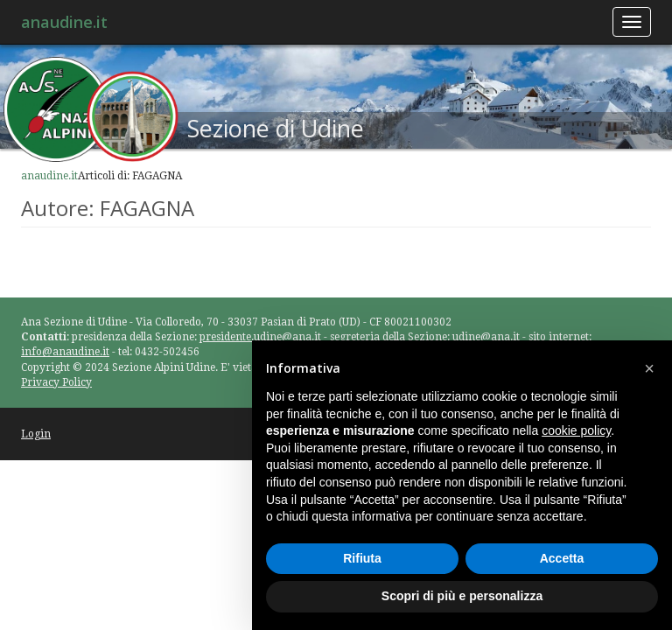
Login (36, 434)
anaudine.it (64, 22)
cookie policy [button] (576, 430)
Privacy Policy (56, 382)
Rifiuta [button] (362, 558)
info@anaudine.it (65, 352)
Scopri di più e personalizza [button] (462, 596)
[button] (649, 368)
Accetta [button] (562, 558)
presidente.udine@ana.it (260, 337)
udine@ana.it (486, 337)
